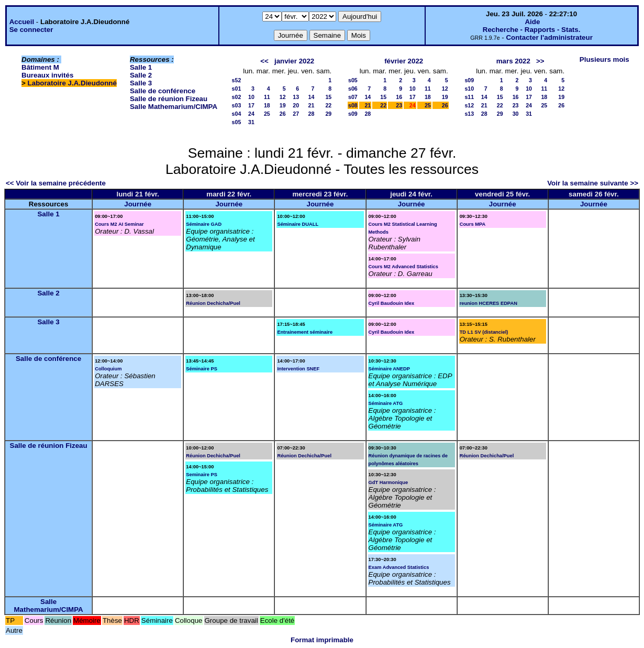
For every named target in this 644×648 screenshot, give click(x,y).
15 (328, 97)
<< (264, 61)
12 (283, 97)
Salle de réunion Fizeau (169, 99)
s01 (237, 89)
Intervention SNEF (298, 369)
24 (251, 114)
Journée (138, 204)
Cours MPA (473, 224)
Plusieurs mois (604, 59)
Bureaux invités (47, 75)
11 (267, 97)
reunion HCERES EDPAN (488, 303)
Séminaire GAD (204, 224)
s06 (353, 89)
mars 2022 (513, 61)
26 (283, 114)
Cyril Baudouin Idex (392, 303)
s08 (353, 105)
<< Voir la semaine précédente (56, 183)
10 (251, 97)
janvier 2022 (294, 61)
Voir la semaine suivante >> (593, 183)
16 (399, 97)
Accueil (22, 22)
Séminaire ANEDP (390, 369)
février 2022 (404, 61)
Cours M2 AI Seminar (119, 224)
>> (540, 61)
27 (296, 114)
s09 (353, 114)
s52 (237, 80)
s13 (469, 114)
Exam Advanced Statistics (399, 567)
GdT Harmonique (388, 482)
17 (251, 105)
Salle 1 (141, 67)
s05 (237, 122)
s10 (469, 89)
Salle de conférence (163, 91)
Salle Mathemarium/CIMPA (174, 107)
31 (251, 122)
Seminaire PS (202, 475)
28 (312, 114)
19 (283, 105)
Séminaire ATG (386, 403)
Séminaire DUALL (298, 224)
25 (267, 114)
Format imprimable (322, 640)
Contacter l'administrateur (549, 37)
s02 (237, 97)
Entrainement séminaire (305, 332)
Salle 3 (141, 83)
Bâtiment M (40, 67)
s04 (237, 114)
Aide (532, 22)
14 (312, 97)
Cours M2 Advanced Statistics (403, 267)
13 (296, 97)
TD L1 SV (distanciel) (484, 332)
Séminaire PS (202, 369)
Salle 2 (141, 75)
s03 (237, 105)
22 (328, 105)
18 (267, 105)
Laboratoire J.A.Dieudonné (72, 83)
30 (516, 114)
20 (296, 105)
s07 (353, 97)
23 (399, 105)
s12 (469, 105)
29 (328, 114)
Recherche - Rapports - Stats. (532, 30)
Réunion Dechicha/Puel (213, 303)
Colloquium (108, 369)
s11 (469, 97)
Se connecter (31, 30)
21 (312, 105)
